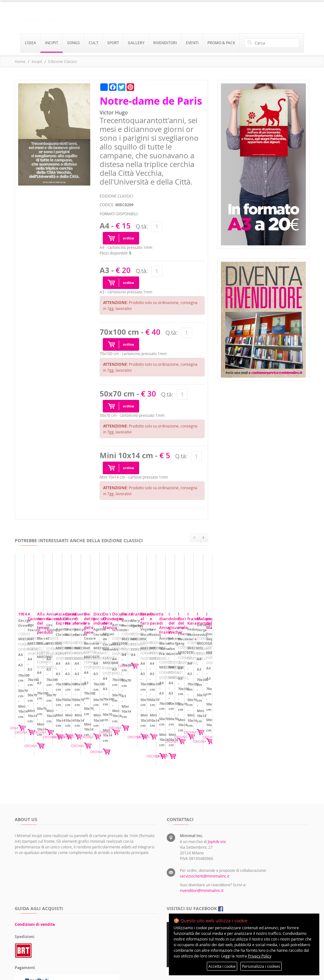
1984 (23, 673)
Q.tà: (142, 226)
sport (113, 43)
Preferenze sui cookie (242, 892)
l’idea (30, 43)
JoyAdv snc (217, 783)
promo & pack (221, 43)
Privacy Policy (260, 956)
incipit (52, 43)
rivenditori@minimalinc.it (202, 831)
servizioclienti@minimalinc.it (205, 817)
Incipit (37, 61)
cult (94, 43)
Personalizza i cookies (261, 966)
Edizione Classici (63, 61)
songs (73, 43)
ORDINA (97, 710)
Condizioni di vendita (35, 865)
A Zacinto (128, 673)
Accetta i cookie (222, 966)
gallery (136, 43)
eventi (192, 43)
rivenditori (165, 43)
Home (20, 61)
